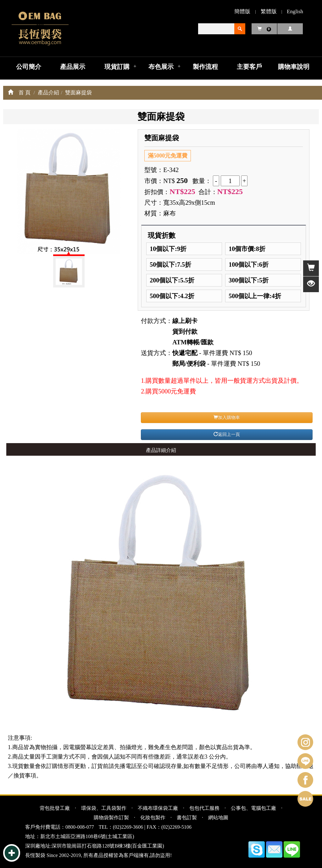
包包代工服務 (204, 808)
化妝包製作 (153, 818)
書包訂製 (187, 818)
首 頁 (25, 93)
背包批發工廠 (55, 808)
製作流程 (205, 67)
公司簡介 (29, 67)
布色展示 (161, 67)
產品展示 (73, 67)
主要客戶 (249, 67)
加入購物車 (227, 417)
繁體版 (269, 11)
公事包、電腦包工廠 (253, 808)
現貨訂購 (117, 67)
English (295, 11)
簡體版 (242, 11)
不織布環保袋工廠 (158, 808)
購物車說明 (294, 67)
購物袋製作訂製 (111, 818)
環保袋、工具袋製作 (104, 808)
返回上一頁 (227, 434)
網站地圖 (218, 818)
